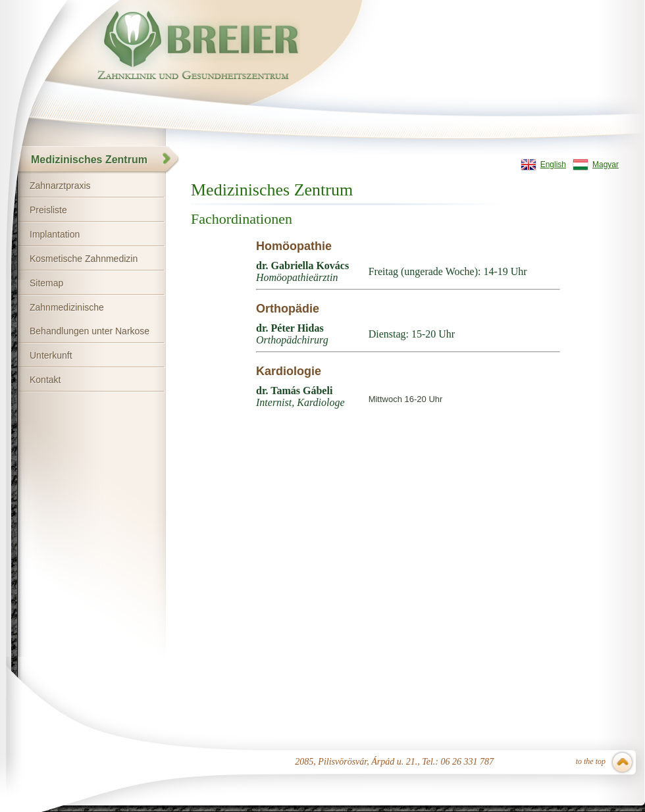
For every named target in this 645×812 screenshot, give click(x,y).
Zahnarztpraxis (60, 186)
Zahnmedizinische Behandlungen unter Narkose (90, 319)
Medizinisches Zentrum (89, 160)
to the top (591, 761)
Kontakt (45, 380)
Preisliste (48, 210)
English (553, 165)
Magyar (606, 165)
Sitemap (46, 283)
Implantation (55, 234)
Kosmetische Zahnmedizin (84, 259)
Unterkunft (51, 355)
